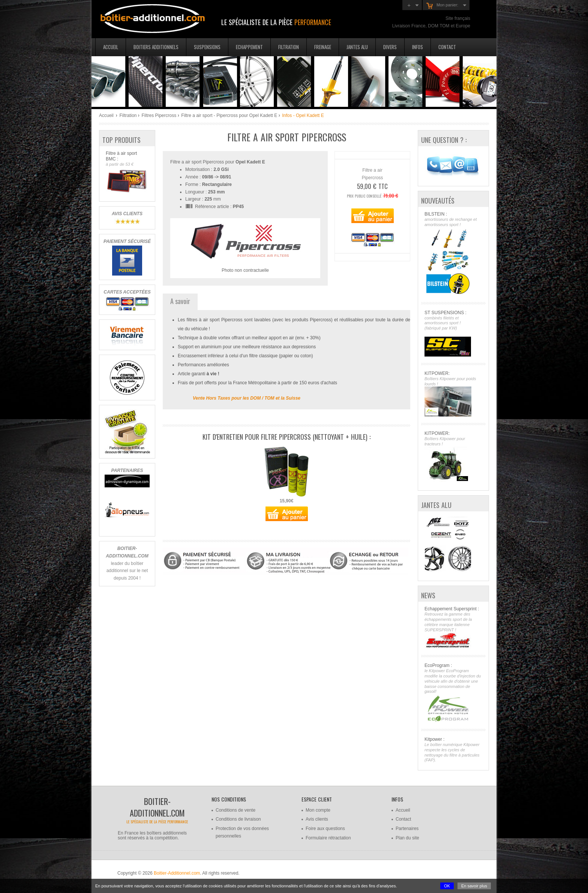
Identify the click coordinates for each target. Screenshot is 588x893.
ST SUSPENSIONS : (453, 333)
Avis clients (317, 819)
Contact (447, 47)
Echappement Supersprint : (453, 627)
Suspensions (207, 47)
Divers (390, 47)
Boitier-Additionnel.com (177, 873)
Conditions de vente (235, 810)
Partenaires (407, 829)
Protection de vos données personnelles (242, 832)
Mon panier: (442, 6)
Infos (418, 47)
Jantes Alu (357, 47)
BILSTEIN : (453, 254)
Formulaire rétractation (328, 838)
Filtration (289, 47)
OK (447, 886)
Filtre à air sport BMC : (127, 172)
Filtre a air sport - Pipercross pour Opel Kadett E (229, 115)
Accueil (111, 47)
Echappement (249, 47)
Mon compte (318, 810)
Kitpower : (453, 750)
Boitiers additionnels (156, 47)
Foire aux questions (325, 829)
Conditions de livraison (238, 819)
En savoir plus (474, 886)
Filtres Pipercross (159, 115)
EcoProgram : (453, 693)
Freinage (323, 47)
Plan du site (407, 838)
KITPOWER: (453, 394)
